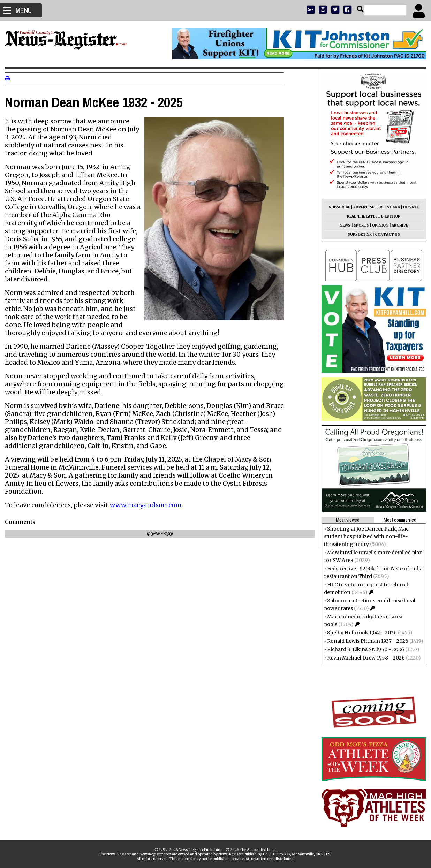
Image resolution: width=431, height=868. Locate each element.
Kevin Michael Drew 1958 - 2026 (364, 658)
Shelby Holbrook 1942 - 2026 (360, 633)
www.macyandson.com (148, 505)
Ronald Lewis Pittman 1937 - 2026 (366, 641)
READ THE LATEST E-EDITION (372, 216)
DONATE (409, 207)
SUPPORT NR (358, 234)
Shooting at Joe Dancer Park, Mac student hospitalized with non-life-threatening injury (364, 536)
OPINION (378, 225)
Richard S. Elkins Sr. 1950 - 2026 (364, 649)
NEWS (343, 225)
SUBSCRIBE (337, 207)
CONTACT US (385, 234)
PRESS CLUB (387, 207)
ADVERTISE (362, 207)
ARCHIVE (398, 225)
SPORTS (359, 225)
